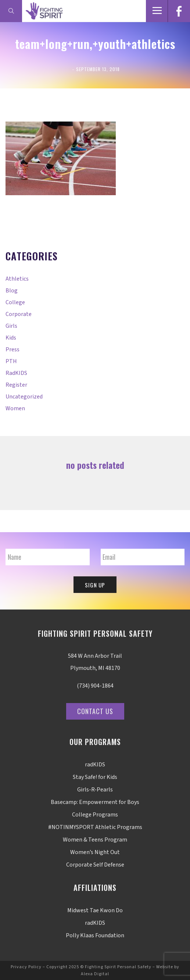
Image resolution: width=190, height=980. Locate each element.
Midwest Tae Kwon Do (95, 910)
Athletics (17, 279)
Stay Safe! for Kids (95, 777)
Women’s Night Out (95, 852)
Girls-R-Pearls (95, 790)
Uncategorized (24, 397)
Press (12, 350)
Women (15, 408)
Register (16, 385)
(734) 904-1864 (95, 686)
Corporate (19, 314)
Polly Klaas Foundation (95, 935)
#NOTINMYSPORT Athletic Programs (95, 827)
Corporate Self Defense (95, 865)
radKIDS (16, 373)
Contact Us (95, 711)
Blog (12, 291)
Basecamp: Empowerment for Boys (95, 802)
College (15, 302)
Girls (11, 326)
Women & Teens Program (95, 840)
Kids (11, 338)
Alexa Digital (95, 974)
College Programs (95, 815)
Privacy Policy (26, 967)
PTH (11, 361)
